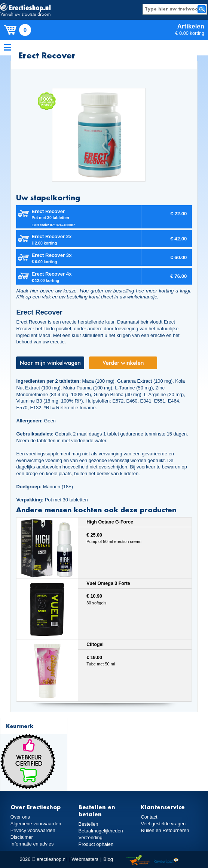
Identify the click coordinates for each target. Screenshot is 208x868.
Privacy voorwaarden (33, 830)
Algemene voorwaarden (36, 824)
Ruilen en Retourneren (165, 830)
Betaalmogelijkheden (101, 831)
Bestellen (88, 824)
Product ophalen (96, 844)
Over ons (20, 817)
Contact (149, 817)
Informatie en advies (32, 844)
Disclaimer (22, 837)
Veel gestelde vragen (163, 824)
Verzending (91, 837)
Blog (108, 859)
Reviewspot (166, 860)
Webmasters (85, 859)
